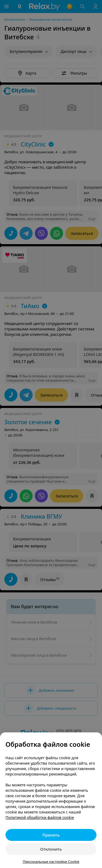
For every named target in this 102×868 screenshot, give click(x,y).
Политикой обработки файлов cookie (40, 817)
